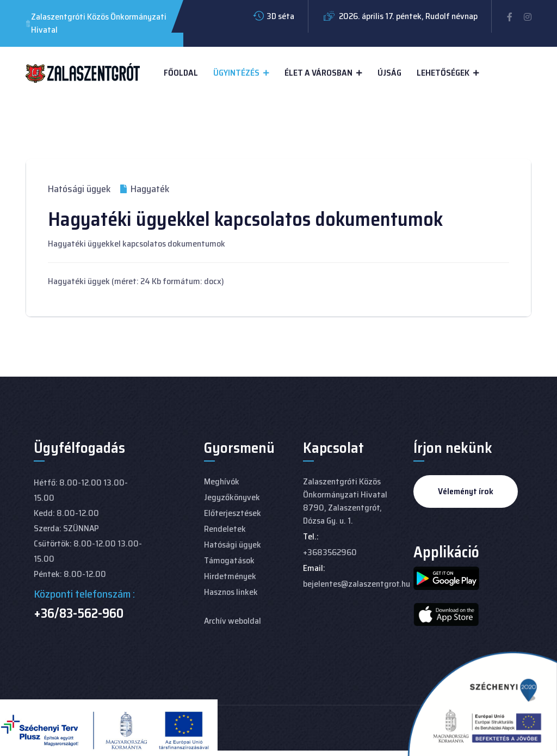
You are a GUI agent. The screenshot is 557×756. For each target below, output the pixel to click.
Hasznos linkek (231, 592)
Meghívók (222, 481)
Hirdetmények (230, 576)
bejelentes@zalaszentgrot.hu (357, 584)
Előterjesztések (233, 513)
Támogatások (229, 560)
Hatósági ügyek (79, 189)
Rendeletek (225, 529)
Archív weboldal (233, 621)
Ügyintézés (236, 73)
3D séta (280, 16)
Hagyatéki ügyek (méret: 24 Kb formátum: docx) (136, 281)
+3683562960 (330, 552)
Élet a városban (318, 73)
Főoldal (181, 73)
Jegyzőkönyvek (232, 497)
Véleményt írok (466, 491)
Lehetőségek (443, 73)
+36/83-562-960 (79, 613)
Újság (389, 73)
